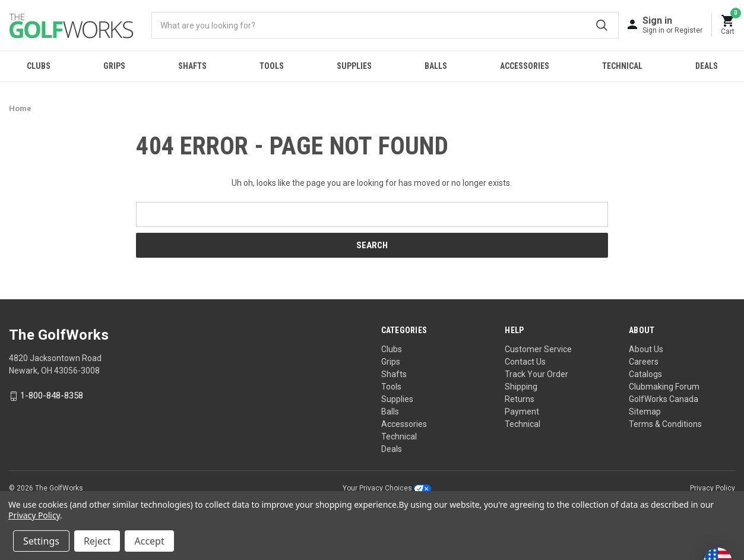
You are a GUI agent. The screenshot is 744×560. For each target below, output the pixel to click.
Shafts (192, 66)
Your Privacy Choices (387, 488)
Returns (520, 399)
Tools (272, 66)
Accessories (525, 66)
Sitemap (645, 412)
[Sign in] (672, 25)
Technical (622, 66)
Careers (644, 362)
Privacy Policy (713, 488)
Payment (522, 412)
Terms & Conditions (665, 424)
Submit (602, 25)
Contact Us (525, 362)
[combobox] (385, 25)
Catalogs (645, 374)
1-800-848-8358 (52, 396)
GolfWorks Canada (664, 399)
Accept (149, 541)
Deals (707, 66)
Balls (436, 66)
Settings (41, 541)
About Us (646, 349)
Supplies (354, 66)
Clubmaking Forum (664, 387)
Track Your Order (536, 374)
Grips (114, 66)
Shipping (521, 387)
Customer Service (538, 349)
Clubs (39, 66)
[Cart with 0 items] (728, 25)
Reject (97, 541)
